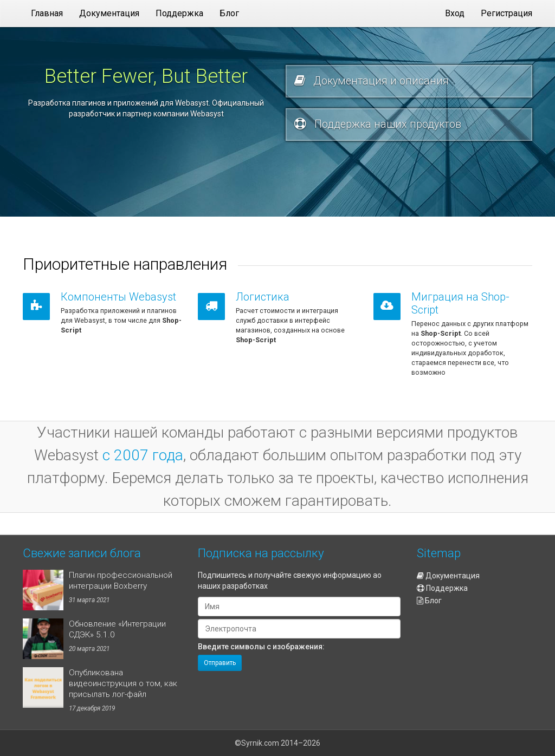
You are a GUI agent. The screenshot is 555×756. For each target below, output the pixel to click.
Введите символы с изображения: (261, 647)
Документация (448, 576)
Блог (429, 601)
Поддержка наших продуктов (378, 124)
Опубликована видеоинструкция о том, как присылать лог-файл (123, 683)
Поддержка (442, 588)
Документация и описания (372, 81)
